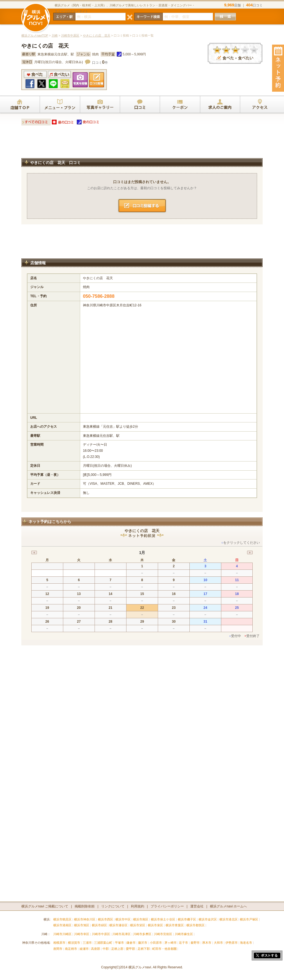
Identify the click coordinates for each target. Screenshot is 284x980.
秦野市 (195, 943)
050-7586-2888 (99, 296)
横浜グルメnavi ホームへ (228, 906)
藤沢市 (143, 943)
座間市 (58, 949)
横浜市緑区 (99, 925)
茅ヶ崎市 (171, 943)
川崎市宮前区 (163, 934)
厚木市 (207, 943)
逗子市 (183, 943)
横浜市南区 (141, 919)
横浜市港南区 (62, 925)
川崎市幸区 (82, 934)
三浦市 (87, 943)
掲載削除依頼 (85, 906)
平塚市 (119, 943)
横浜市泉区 (155, 925)
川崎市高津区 (121, 934)
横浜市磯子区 (187, 919)
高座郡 (96, 949)
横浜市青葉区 (175, 925)
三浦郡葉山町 (103, 943)
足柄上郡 (117, 949)
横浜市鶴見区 (62, 919)
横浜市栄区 (138, 925)
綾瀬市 (84, 949)
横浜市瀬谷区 (118, 925)
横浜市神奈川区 (85, 919)
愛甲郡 (130, 949)
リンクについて (113, 906)
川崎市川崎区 (62, 934)
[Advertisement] (142, 143)
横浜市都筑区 (196, 925)
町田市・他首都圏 (165, 949)
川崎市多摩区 (142, 934)
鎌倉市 (131, 943)
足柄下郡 (144, 949)
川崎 (55, 35)
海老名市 (246, 943)
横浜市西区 (106, 919)
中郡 (106, 949)
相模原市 (59, 943)
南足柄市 (71, 949)
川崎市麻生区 (184, 934)
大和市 (218, 943)
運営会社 (197, 906)
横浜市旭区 (82, 925)
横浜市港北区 (229, 919)
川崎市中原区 (70, 35)
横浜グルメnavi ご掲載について (45, 906)
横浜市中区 (123, 919)
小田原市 (156, 943)
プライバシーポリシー (167, 906)
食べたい (59, 74)
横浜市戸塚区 (249, 919)
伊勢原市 (232, 943)
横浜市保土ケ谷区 (163, 919)
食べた (35, 74)
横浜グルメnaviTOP (35, 35)
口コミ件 (100, 63)
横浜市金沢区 (208, 919)
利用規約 (138, 906)
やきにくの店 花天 (97, 35)
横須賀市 (74, 943)
